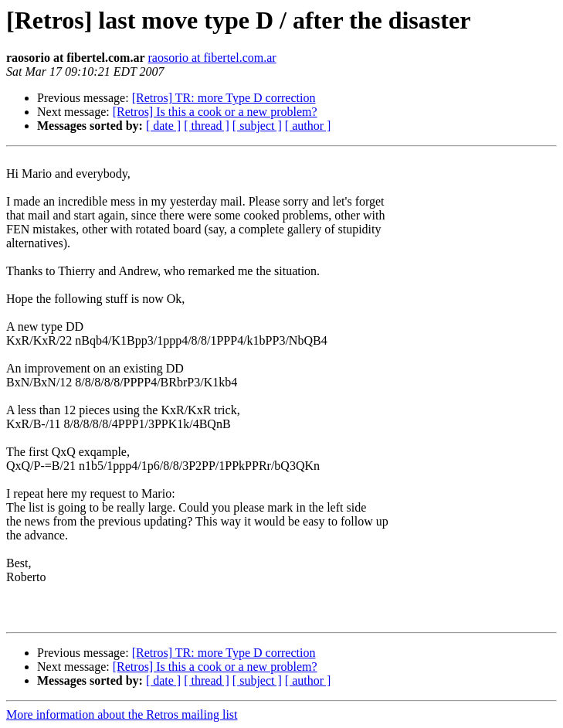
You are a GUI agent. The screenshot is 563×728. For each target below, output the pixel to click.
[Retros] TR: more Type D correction (224, 98)
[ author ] (308, 126)
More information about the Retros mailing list (122, 714)
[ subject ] (257, 126)
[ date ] (163, 126)
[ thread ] (207, 126)
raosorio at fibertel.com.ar (212, 58)
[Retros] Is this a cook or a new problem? (215, 112)
